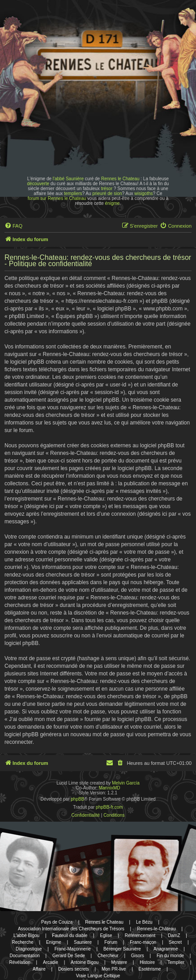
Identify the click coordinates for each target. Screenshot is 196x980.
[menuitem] (13, 226)
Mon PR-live (114, 969)
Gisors (138, 956)
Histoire (147, 962)
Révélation (20, 962)
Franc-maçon (143, 942)
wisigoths (143, 193)
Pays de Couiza (57, 922)
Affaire (39, 969)
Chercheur (108, 956)
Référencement (140, 935)
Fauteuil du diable (70, 935)
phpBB (77, 799)
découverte (38, 184)
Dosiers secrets (74, 969)
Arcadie (51, 962)
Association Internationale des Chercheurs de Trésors (71, 929)
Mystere (119, 962)
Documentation (25, 956)
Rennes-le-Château (156, 929)
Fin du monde (170, 956)
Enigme (54, 942)
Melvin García (126, 783)
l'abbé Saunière (68, 179)
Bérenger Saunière (122, 949)
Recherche (22, 942)
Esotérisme (150, 969)
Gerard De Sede (69, 956)
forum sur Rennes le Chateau (57, 198)
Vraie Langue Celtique (98, 976)
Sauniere (83, 942)
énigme (113, 203)
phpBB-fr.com (109, 807)
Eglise (106, 935)
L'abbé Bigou (26, 935)
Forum (111, 942)
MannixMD (110, 788)
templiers (73, 193)
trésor (107, 189)
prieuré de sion (107, 193)
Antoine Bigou (85, 962)
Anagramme (166, 949)
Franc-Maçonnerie (73, 949)
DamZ (174, 935)
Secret (175, 942)
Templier (176, 962)
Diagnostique (29, 949)
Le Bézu (144, 922)
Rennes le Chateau (120, 179)
